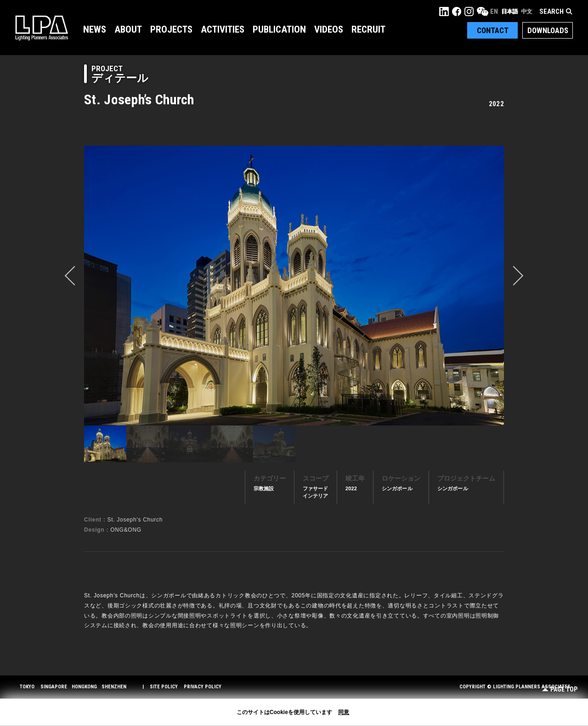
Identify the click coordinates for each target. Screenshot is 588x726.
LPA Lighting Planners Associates (42, 28)
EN (494, 11)
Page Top (560, 689)
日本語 (509, 11)
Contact (493, 30)
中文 (526, 11)
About (128, 29)
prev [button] (74, 276)
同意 (344, 712)
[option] (294, 285)
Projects (171, 29)
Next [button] (514, 276)
